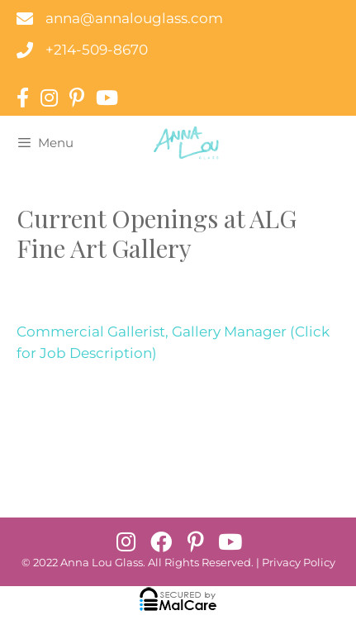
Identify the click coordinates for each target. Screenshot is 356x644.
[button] (126, 541)
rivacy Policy (302, 563)
